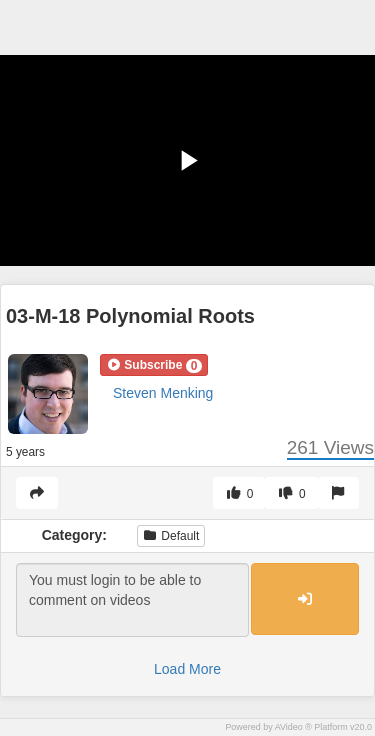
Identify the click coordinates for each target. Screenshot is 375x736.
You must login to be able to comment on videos (132, 600)
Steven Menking (163, 393)
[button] (154, 365)
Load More (187, 669)
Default (171, 536)
